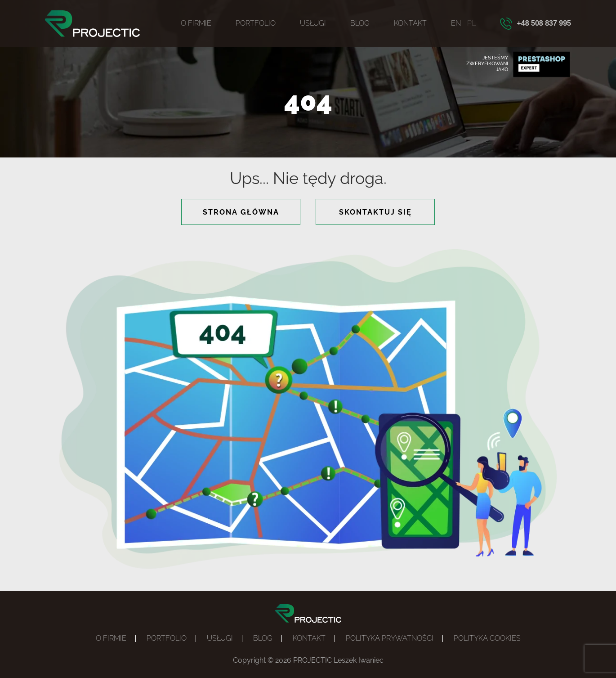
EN (456, 23)
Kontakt (410, 23)
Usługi (313, 23)
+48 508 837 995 (544, 23)
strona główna (241, 212)
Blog (360, 23)
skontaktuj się (375, 212)
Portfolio (256, 23)
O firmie (196, 23)
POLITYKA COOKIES (487, 638)
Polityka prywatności (390, 638)
